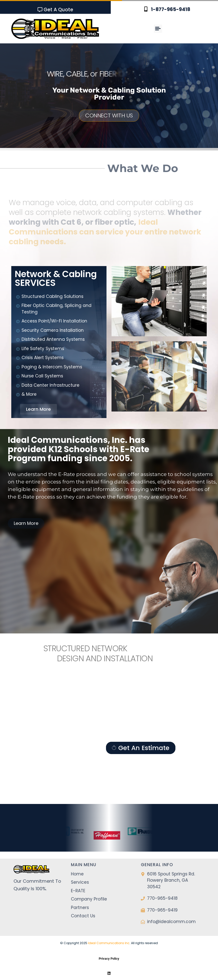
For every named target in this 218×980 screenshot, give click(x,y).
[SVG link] (55, 29)
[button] (158, 29)
